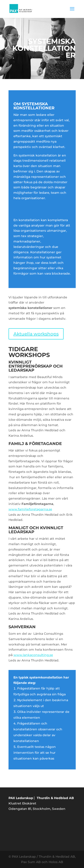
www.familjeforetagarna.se (30, 509)
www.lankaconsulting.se (33, 655)
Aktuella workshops (36, 334)
